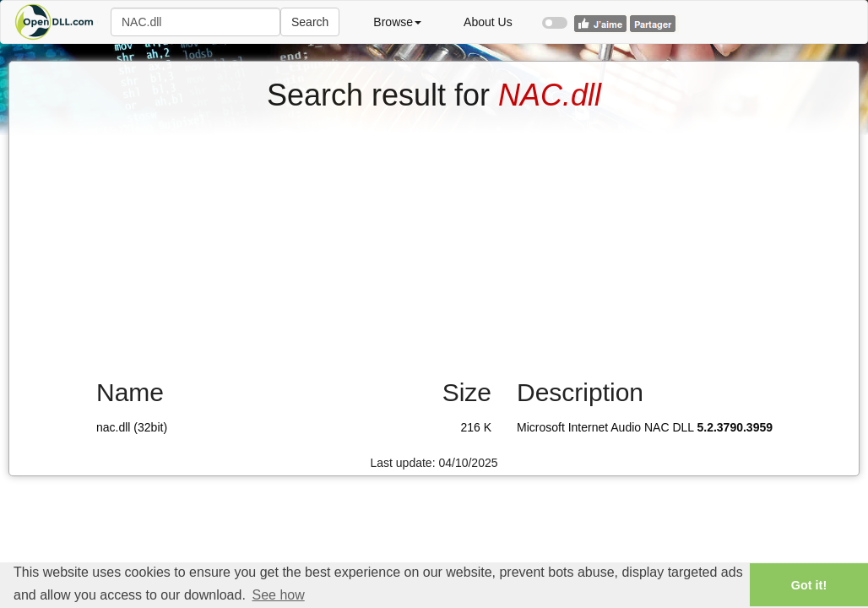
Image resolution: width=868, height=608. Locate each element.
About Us (488, 22)
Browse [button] (397, 22)
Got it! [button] (809, 585)
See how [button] (278, 595)
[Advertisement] (434, 239)
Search (310, 22)
